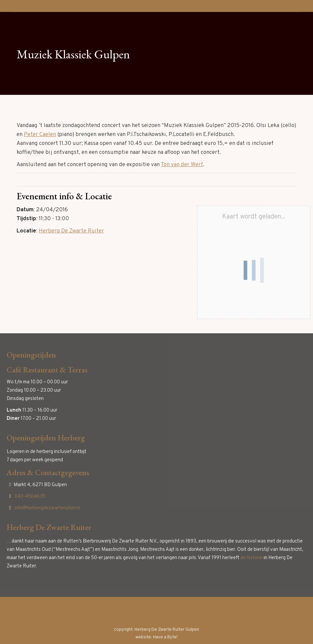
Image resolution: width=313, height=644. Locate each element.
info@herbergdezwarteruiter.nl (47, 508)
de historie (252, 558)
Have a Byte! (165, 637)
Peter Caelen (40, 135)
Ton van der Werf (182, 165)
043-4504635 (30, 497)
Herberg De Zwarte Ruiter (71, 231)
